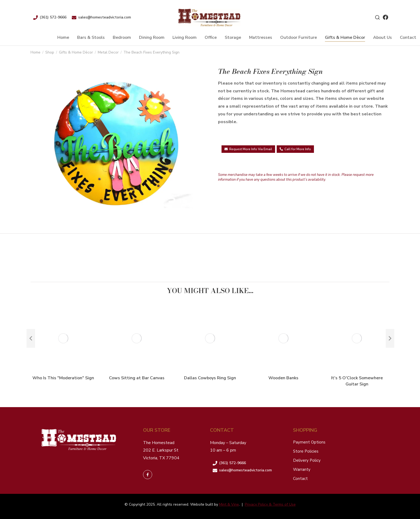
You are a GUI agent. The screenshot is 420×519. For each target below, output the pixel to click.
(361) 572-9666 (53, 17)
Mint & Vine (229, 504)
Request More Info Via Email (248, 149)
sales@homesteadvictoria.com (105, 17)
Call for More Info (295, 149)
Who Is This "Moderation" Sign (63, 378)
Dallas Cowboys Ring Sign (210, 378)
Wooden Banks (283, 378)
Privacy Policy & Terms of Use (270, 504)
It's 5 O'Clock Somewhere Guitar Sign (357, 381)
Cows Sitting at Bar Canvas (137, 378)
